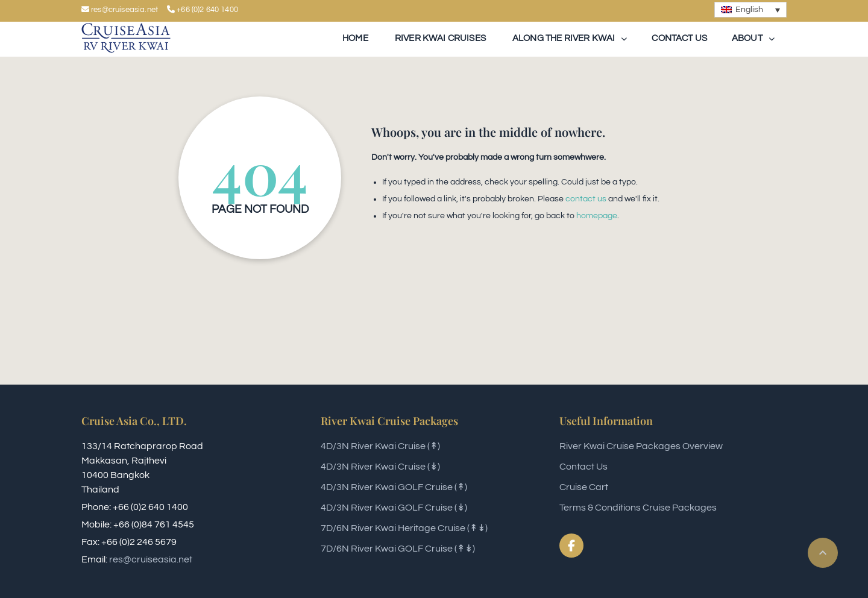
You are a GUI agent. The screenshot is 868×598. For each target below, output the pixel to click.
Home (355, 38)
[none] (750, 10)
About (747, 38)
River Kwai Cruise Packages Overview (641, 446)
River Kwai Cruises (439, 38)
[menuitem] (750, 10)
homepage (597, 216)
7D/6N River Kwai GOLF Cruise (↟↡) (398, 549)
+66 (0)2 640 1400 (203, 10)
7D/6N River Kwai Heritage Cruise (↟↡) (404, 528)
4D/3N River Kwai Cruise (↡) (380, 467)
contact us (586, 199)
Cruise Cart (584, 487)
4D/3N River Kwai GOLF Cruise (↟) (394, 487)
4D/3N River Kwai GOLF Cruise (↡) (394, 508)
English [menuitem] (749, 10)
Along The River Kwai (563, 38)
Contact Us (583, 467)
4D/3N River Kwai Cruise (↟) (380, 446)
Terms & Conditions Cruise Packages (638, 508)
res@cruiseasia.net (151, 559)
